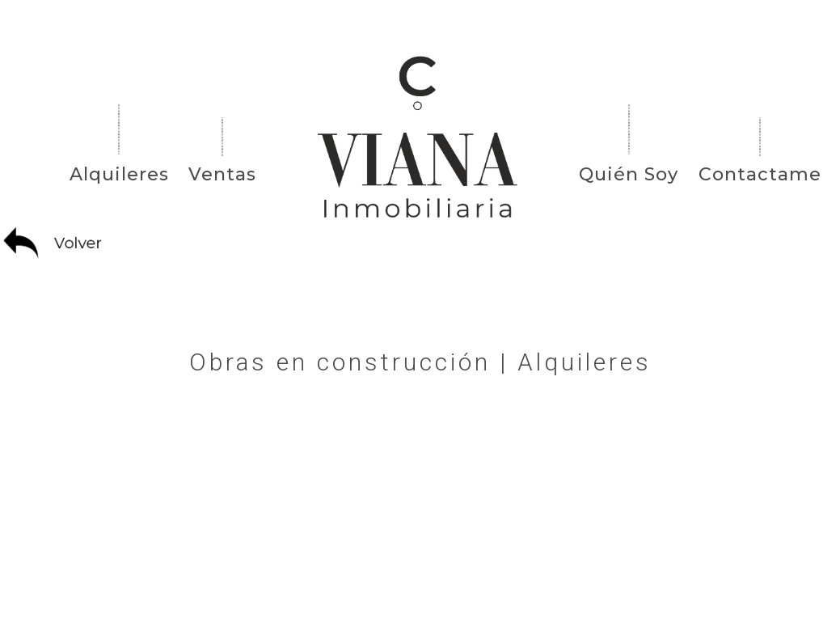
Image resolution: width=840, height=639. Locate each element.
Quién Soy (629, 174)
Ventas (222, 174)
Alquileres (119, 174)
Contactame (760, 174)
